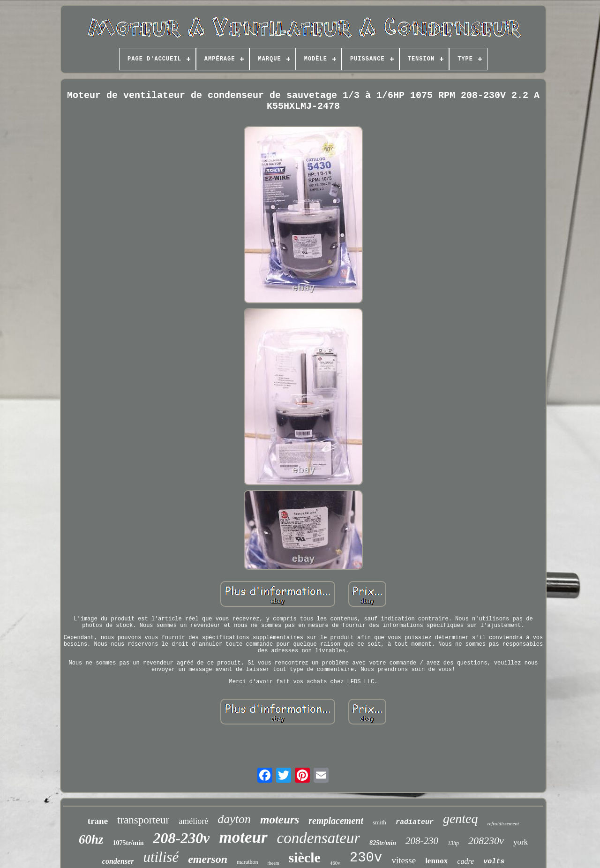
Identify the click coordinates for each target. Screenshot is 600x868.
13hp (453, 843)
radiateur (415, 822)
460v (335, 863)
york (521, 842)
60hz (91, 839)
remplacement (336, 821)
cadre (465, 861)
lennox (436, 861)
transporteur (143, 820)
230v (366, 858)
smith (379, 822)
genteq (461, 819)
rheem (273, 863)
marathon (247, 862)
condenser (118, 861)
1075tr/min (128, 843)
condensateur (319, 838)
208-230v (182, 838)
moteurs (280, 819)
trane (98, 821)
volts (494, 862)
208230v (486, 841)
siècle (304, 857)
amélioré (193, 821)
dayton (234, 819)
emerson (208, 859)
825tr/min (383, 843)
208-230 (422, 841)
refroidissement (503, 823)
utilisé (161, 857)
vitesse (404, 860)
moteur (243, 837)
